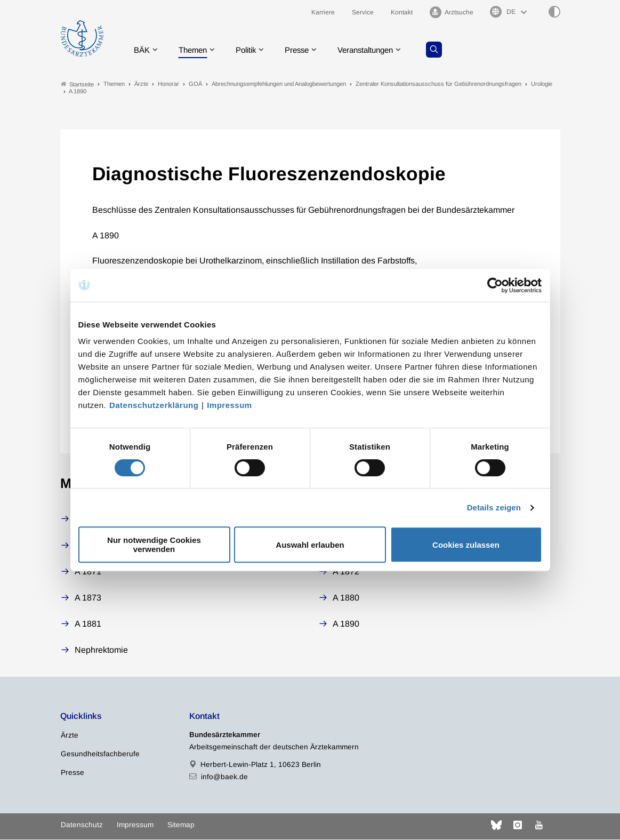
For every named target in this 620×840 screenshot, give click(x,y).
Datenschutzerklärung (154, 405)
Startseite (77, 85)
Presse (306, 50)
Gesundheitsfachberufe (100, 754)
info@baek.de (224, 777)
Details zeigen (494, 507)
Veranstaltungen (379, 50)
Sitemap (181, 825)
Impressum (230, 405)
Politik (252, 50)
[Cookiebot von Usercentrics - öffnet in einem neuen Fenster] (496, 285)
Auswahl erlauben (310, 545)
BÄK (143, 50)
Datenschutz (82, 825)
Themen (196, 50)
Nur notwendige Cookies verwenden (154, 545)
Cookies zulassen (466, 545)
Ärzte (70, 736)
